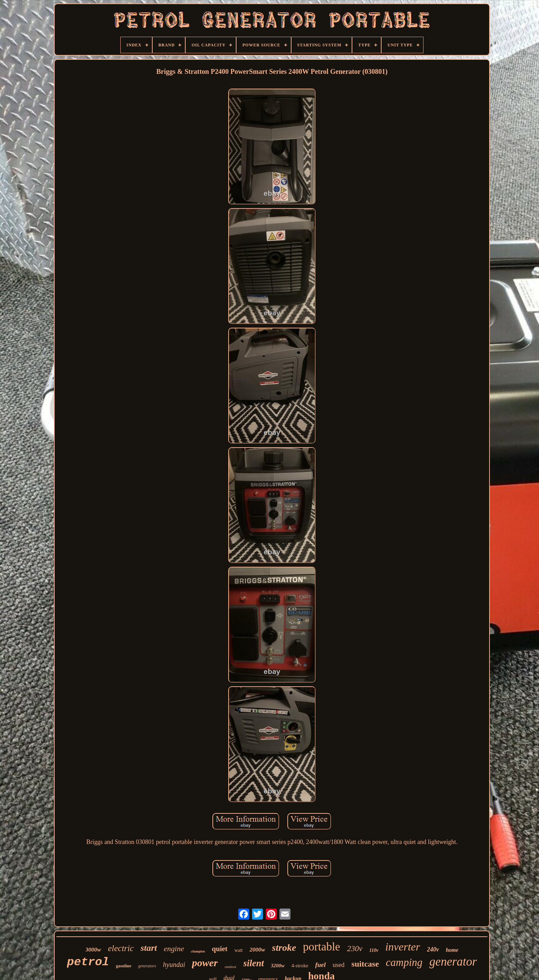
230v (355, 949)
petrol (88, 962)
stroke (284, 948)
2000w (257, 950)
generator (453, 962)
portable (321, 947)
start (149, 948)
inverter (403, 947)
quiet (220, 949)
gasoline (124, 966)
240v (433, 949)
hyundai (174, 965)
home (452, 950)
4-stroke (300, 966)
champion (198, 951)
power (205, 963)
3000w (93, 950)
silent (254, 963)
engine (174, 949)
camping (404, 962)
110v (374, 950)
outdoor (230, 967)
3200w (278, 966)
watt (239, 950)
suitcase (365, 964)
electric (121, 948)
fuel (321, 965)
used (339, 965)
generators (147, 966)
